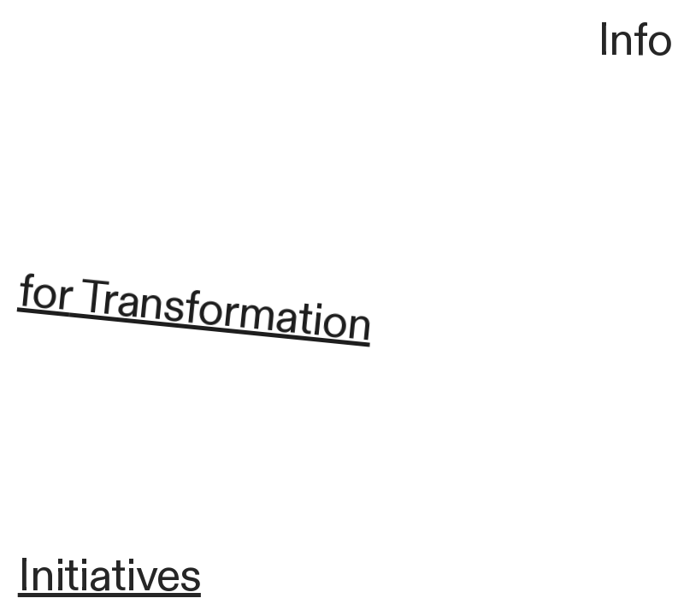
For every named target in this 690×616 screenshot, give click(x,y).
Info (635, 41)
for (44, 295)
